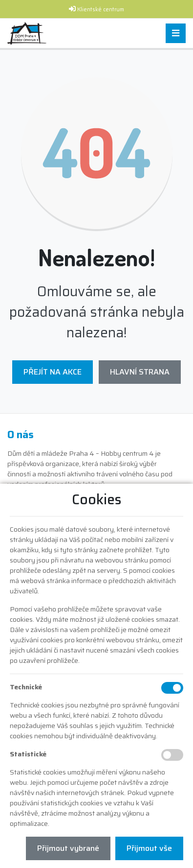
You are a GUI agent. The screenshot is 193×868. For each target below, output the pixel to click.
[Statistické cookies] (172, 755)
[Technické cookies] (172, 688)
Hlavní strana (140, 372)
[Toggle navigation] (176, 34)
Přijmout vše (149, 848)
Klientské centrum (101, 10)
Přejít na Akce (53, 372)
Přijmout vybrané (68, 848)
